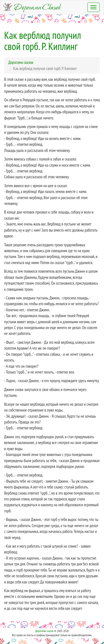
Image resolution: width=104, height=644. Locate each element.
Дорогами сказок (44, 631)
